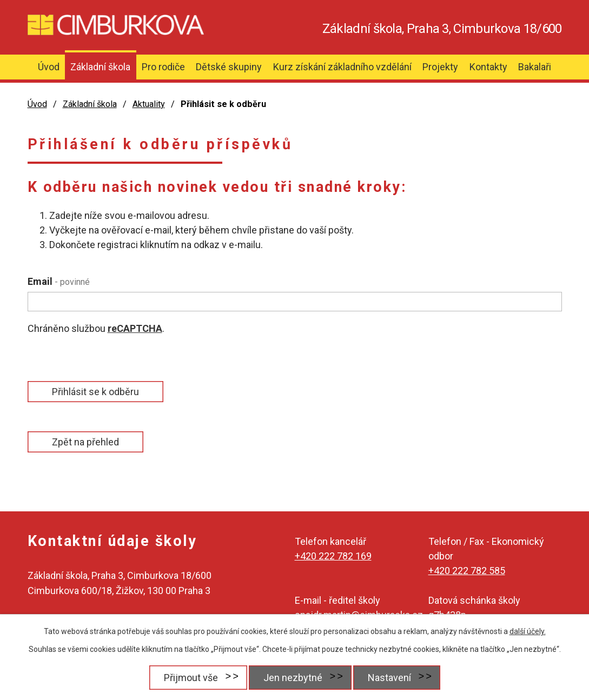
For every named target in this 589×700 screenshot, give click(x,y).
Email (59, 281)
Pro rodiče (163, 67)
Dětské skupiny (229, 67)
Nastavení (389, 678)
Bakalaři (535, 67)
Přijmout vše (191, 678)
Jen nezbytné (293, 678)
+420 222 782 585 (467, 571)
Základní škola (100, 67)
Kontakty (488, 67)
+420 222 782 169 (333, 556)
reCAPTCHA (135, 328)
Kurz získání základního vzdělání (342, 67)
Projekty (440, 67)
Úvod (49, 67)
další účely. (528, 631)
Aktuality (149, 104)
